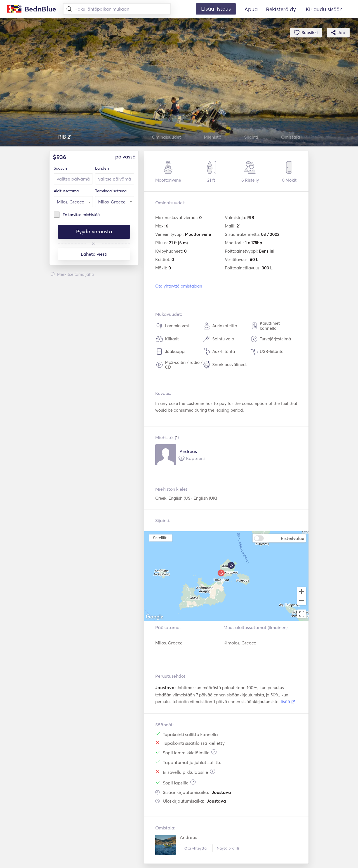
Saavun (60, 168)
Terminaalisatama (111, 191)
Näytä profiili (228, 848)
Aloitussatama (66, 191)
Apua (251, 9)
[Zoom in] (302, 591)
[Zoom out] (302, 601)
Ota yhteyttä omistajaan (179, 286)
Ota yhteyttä (196, 848)
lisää (288, 702)
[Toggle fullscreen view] (302, 614)
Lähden (102, 168)
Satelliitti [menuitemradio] (161, 538)
